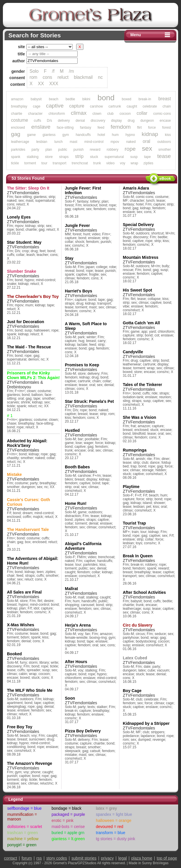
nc (100, 77)
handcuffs (83, 135)
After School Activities (144, 592)
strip (79, 156)
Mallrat (71, 589)
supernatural (114, 157)
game (32, 135)
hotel (101, 135)
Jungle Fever (77, 225)
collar (142, 113)
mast (74, 142)
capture (77, 106)
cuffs (38, 121)
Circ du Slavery (138, 625)
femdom (121, 127)
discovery (98, 121)
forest (167, 128)
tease (164, 156)
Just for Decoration (25, 322)
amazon (17, 99)
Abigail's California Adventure (83, 546)
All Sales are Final (24, 592)
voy (123, 163)
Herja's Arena (78, 625)
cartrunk (115, 106)
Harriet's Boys (78, 291)
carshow (96, 106)
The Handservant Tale (28, 529)
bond (106, 98)
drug (131, 121)
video (110, 163)
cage (36, 106)
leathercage (20, 142)
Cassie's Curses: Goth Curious (29, 502)
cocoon (125, 114)
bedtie (71, 99)
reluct (63, 77)
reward (95, 150)
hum (115, 135)
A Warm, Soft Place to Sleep (86, 326)
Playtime (131, 487)
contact (11, 858)
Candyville (133, 352)
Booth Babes (77, 467)
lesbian (42, 142)
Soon (70, 698)
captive (55, 106)
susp (134, 157)
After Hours (76, 662)
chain (167, 106)
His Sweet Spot (137, 290)
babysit (36, 99)
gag (16, 134)
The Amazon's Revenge (30, 763)
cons (47, 77)
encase (165, 121)
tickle (15, 163)
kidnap (150, 134)
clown (97, 114)
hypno (130, 135)
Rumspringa (135, 450)
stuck (94, 157)
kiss (168, 135)
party (35, 150)
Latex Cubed (135, 658)
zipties (148, 163)
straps (64, 157)
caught (132, 106)
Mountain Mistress (141, 257)
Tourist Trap (134, 523)
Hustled (72, 430)
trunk (97, 163)
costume (20, 120)
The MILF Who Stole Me (30, 690)
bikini (86, 99)
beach (54, 99)
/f (53, 71)
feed (101, 128)
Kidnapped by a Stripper (146, 723)
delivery (64, 121)
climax (78, 113)
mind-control (94, 142)
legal (123, 858)
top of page (167, 858)
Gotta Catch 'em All (141, 323)
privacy (107, 858)
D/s (50, 121)
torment (30, 163)
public (63, 150)
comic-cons (162, 114)
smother (165, 150)
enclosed (18, 128)
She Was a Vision (139, 417)
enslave (41, 127)
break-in (145, 99)
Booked (14, 654)
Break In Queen (138, 556)
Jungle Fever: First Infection (83, 190)
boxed (127, 99)
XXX (54, 84)
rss (39, 858)
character (35, 114)
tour (44, 163)
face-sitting (65, 128)
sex (147, 148)
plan (49, 150)
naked (131, 142)
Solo (34, 71)
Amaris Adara (136, 188)
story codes (57, 858)
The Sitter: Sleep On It (28, 188)
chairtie (17, 114)
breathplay (19, 106)
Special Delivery (138, 225)
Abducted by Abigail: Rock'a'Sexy (27, 443)
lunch (59, 142)
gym (66, 135)
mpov (115, 142)
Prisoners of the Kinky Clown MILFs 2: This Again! (33, 375)
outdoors (164, 142)
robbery (113, 150)
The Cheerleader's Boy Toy (33, 296)
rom (33, 77)
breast (165, 99)
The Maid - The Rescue (29, 347)
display (116, 121)
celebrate (150, 106)
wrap (134, 163)
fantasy (86, 128)
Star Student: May (24, 242)
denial (80, 121)
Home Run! (76, 503)
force (152, 128)
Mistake (14, 474)
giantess (49, 135)
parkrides (18, 150)
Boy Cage (132, 691)
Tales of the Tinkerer (142, 385)
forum (27, 858)
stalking (33, 157)
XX (41, 84)
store (49, 157)
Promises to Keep (82, 365)
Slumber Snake (22, 271)
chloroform (57, 114)
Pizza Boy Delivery (83, 731)
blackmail (83, 77)
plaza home (142, 858)
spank (16, 157)
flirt (139, 128)
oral (147, 141)
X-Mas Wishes (21, 625)
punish (78, 150)
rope (130, 149)
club (110, 114)
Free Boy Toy (20, 727)
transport (60, 163)
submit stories (84, 858)
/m (71, 71)
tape (147, 157)
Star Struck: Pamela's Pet (89, 401)
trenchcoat (80, 163)
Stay (69, 258)
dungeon (147, 121)
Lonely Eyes (19, 217)
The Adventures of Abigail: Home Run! (33, 561)
